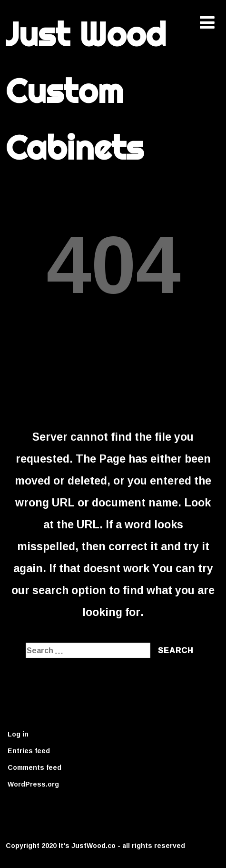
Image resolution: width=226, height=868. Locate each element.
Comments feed (34, 767)
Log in (18, 734)
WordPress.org (33, 784)
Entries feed (29, 751)
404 (113, 262)
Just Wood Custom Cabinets (86, 91)
